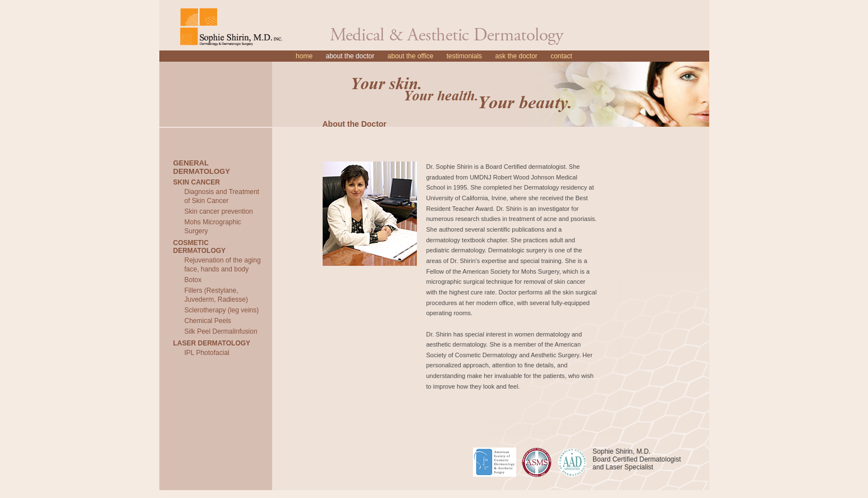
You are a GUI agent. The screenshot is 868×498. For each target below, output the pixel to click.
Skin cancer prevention (219, 211)
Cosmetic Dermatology (200, 247)
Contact (561, 56)
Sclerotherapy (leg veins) (222, 310)
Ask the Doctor (516, 56)
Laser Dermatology (212, 343)
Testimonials (464, 56)
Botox (193, 280)
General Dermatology (202, 167)
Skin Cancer (197, 182)
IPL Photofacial (207, 353)
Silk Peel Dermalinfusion (221, 331)
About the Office (411, 56)
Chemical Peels (208, 321)
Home (304, 56)
